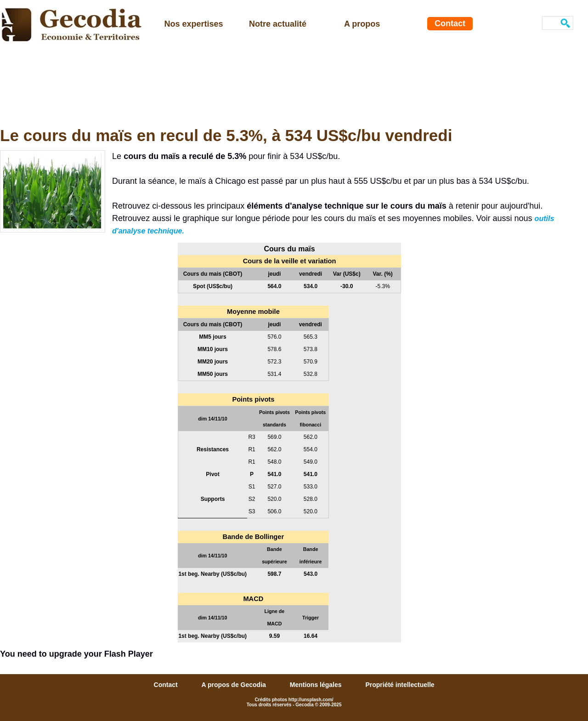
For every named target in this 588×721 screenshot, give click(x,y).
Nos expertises (194, 24)
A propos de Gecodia (235, 685)
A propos (362, 24)
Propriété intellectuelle (400, 685)
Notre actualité (278, 24)
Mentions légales (317, 685)
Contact (450, 23)
